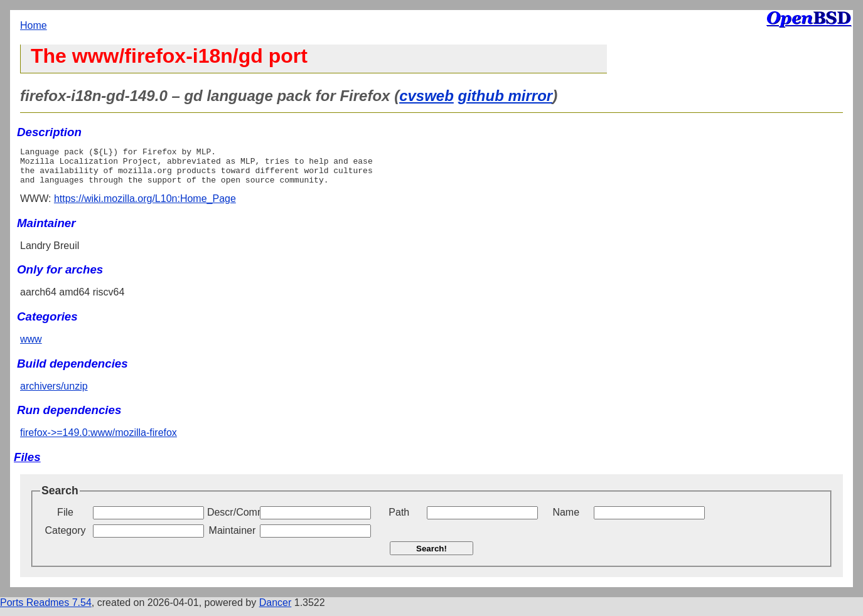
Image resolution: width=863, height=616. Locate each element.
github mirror (506, 96)
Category (66, 538)
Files (27, 465)
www (31, 347)
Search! (431, 556)
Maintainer (233, 538)
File (65, 520)
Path (399, 520)
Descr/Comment (232, 520)
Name (566, 520)
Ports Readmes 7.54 (46, 610)
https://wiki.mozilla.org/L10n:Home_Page (145, 206)
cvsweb (426, 96)
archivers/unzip (54, 394)
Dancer (276, 610)
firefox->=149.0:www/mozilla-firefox (99, 440)
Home (34, 25)
